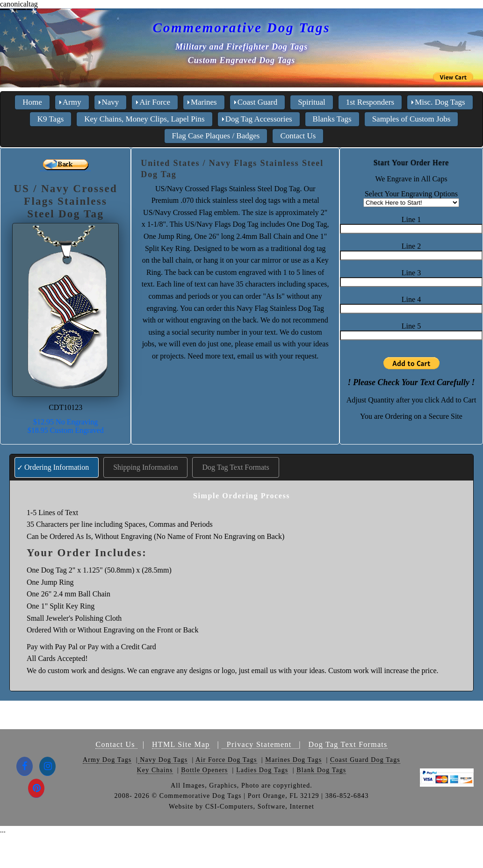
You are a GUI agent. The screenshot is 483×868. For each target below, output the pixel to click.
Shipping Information (145, 467)
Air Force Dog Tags (226, 760)
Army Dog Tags (107, 760)
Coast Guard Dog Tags (365, 760)
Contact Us (116, 744)
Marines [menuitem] (204, 102)
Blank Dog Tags (321, 770)
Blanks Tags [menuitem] (332, 119)
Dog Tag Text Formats (235, 467)
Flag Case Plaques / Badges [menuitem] (216, 136)
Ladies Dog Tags (262, 770)
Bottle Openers (204, 770)
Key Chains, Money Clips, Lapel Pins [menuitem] (144, 119)
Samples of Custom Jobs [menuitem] (411, 119)
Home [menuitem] (32, 102)
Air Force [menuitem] (155, 102)
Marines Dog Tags (293, 760)
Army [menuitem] (72, 102)
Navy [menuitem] (111, 102)
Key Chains (155, 770)
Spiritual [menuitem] (312, 102)
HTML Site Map (181, 744)
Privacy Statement (260, 744)
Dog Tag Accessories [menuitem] (259, 119)
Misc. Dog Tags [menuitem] (440, 102)
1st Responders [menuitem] (370, 102)
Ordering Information (57, 467)
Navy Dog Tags (163, 760)
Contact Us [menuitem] (298, 136)
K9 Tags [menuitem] (51, 119)
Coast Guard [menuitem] (257, 102)
